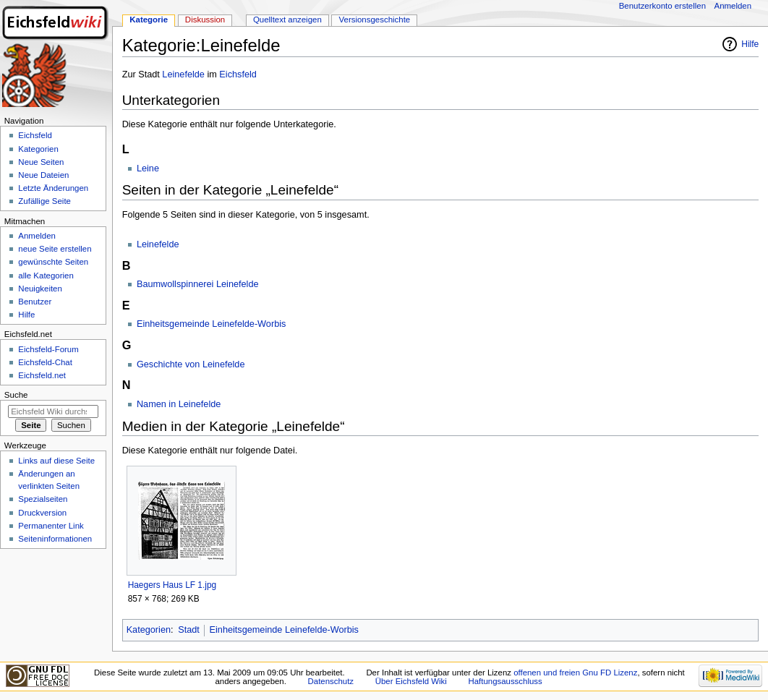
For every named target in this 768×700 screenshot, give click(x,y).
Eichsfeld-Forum (48, 349)
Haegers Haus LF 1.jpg (172, 585)
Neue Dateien (43, 175)
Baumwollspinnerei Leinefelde (198, 284)
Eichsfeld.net (42, 375)
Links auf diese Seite (56, 461)
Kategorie (149, 20)
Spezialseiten (43, 499)
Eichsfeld (238, 74)
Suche (16, 395)
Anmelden (733, 6)
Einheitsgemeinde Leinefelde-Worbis (211, 324)
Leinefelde (183, 74)
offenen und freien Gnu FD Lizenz (575, 673)
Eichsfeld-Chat (45, 362)
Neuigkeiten (40, 289)
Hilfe (750, 44)
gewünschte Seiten (53, 262)
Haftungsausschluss (505, 681)
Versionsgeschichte (375, 20)
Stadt (189, 630)
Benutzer (35, 302)
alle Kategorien (46, 276)
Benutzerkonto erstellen (662, 6)
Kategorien (149, 630)
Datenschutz (331, 681)
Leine (148, 168)
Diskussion (205, 20)
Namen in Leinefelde (179, 404)
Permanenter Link (51, 526)
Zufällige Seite (44, 201)
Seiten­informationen (55, 539)
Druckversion (42, 513)
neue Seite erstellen (55, 249)
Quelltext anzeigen (287, 20)
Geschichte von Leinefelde (191, 364)
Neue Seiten (41, 162)
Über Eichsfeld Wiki (411, 681)
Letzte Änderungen (53, 188)
